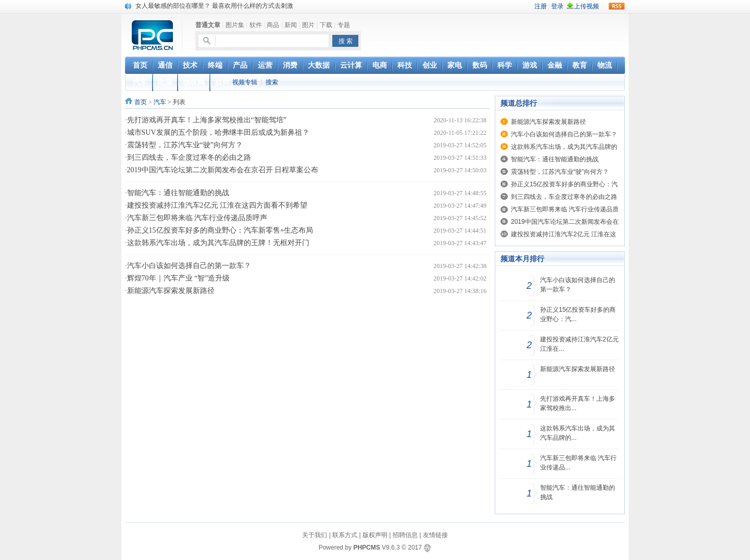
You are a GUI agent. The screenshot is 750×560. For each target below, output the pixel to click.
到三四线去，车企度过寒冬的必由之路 (189, 157)
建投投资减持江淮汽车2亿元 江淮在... (579, 344)
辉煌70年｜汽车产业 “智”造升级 (179, 278)
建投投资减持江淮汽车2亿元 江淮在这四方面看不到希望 (217, 205)
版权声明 (375, 535)
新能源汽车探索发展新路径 (171, 291)
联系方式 (345, 535)
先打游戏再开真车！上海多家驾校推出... (578, 403)
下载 (326, 25)
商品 (273, 25)
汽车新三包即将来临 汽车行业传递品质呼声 (197, 218)
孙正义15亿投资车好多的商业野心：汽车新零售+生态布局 (220, 230)
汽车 (160, 102)
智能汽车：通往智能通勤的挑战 (178, 193)
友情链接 (435, 535)
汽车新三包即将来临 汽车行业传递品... (578, 463)
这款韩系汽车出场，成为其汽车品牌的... (578, 433)
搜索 (272, 82)
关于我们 (315, 535)
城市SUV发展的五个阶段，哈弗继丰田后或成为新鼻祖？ (218, 132)
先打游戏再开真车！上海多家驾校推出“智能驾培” (207, 120)
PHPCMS (366, 548)
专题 (344, 25)
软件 (256, 25)
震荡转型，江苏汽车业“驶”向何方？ (185, 145)
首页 (141, 102)
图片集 (235, 25)
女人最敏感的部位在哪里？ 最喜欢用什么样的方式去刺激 (214, 6)
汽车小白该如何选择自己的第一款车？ (189, 266)
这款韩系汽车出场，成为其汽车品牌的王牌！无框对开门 (218, 243)
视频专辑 (245, 82)
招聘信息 (405, 535)
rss (617, 6)
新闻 (291, 25)
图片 (308, 25)
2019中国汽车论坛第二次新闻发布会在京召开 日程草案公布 (223, 170)
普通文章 (208, 25)
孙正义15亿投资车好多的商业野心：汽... (578, 314)
